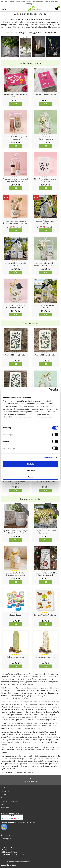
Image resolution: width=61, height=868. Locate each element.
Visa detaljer (49, 457)
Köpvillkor (4, 794)
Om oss (3, 798)
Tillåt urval (31, 470)
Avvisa (30, 477)
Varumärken (5, 791)
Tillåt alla (30, 464)
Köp (16, 104)
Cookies (3, 788)
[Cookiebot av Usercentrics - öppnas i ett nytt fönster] (49, 390)
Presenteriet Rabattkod (9, 801)
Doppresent (5, 808)
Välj (16, 540)
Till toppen (31, 780)
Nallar (3, 804)
